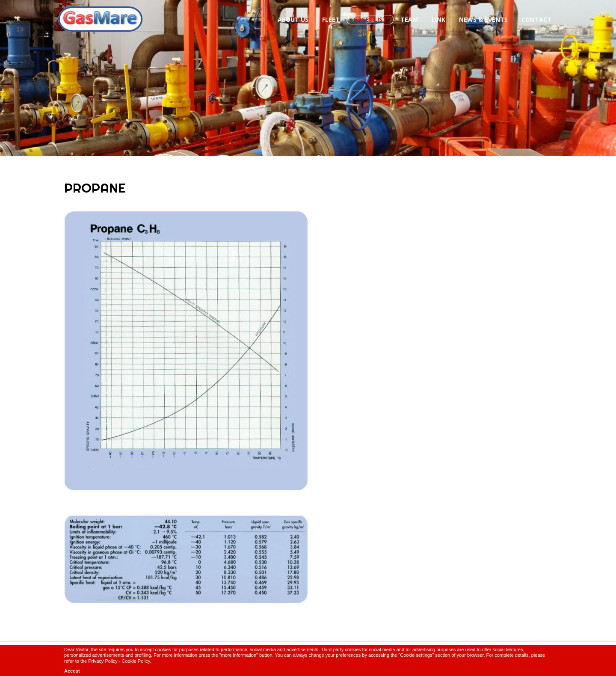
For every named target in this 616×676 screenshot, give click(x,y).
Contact (536, 19)
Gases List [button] (370, 19)
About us (293, 19)
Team (409, 19)
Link (438, 19)
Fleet (331, 19)
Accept (72, 671)
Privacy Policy (103, 661)
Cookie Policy (136, 661)
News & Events (483, 19)
